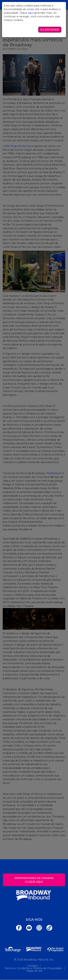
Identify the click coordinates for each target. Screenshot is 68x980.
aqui (31, 13)
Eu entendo (50, 30)
